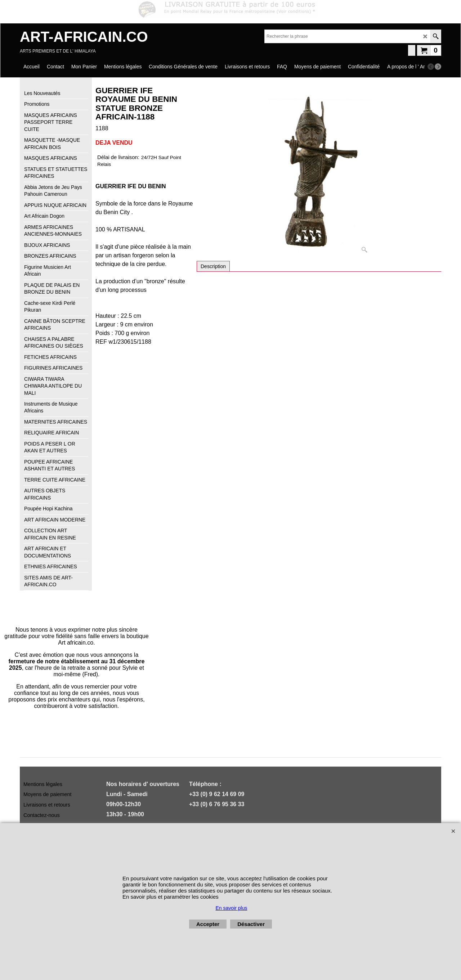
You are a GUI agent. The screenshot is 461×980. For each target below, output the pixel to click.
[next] (438, 67)
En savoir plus (232, 908)
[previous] (431, 67)
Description (213, 266)
